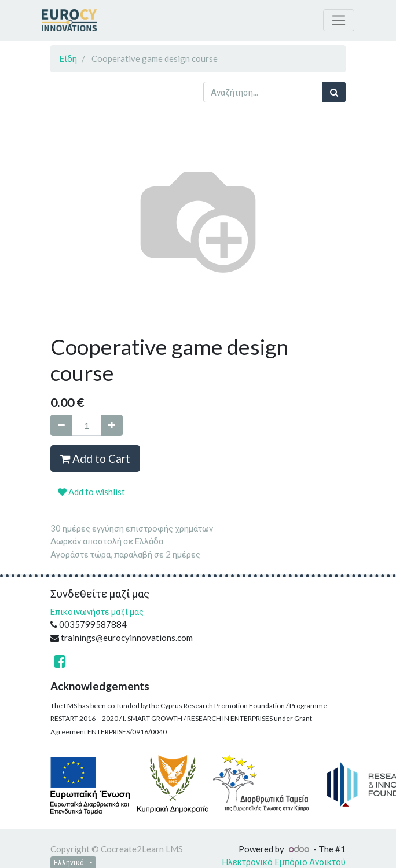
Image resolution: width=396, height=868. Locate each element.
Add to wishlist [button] (91, 492)
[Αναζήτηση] (334, 92)
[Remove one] (61, 425)
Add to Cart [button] (95, 458)
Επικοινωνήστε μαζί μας (97, 611)
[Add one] (112, 425)
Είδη (68, 58)
